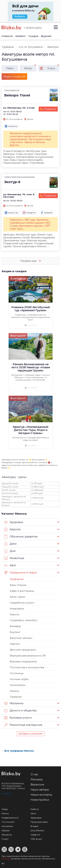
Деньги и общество (20, 711)
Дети (10, 544)
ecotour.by (11, 213)
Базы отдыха (18, 585)
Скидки (33, 36)
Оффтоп (35, 835)
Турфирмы (8, 47)
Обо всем (36, 839)
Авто (10, 565)
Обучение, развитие (21, 537)
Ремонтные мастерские (23, 725)
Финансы (7, 835)
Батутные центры (21, 638)
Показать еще (31, 261)
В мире (34, 826)
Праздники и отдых (20, 573)
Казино (14, 691)
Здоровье (14, 522)
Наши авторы (40, 790)
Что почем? (8, 822)
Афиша (6, 830)
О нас (34, 774)
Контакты (6, 793)
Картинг (15, 644)
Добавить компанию (31, 734)
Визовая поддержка (23, 661)
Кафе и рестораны (22, 591)
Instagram (29, 213)
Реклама (37, 779)
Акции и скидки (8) (14, 77)
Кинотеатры (18, 685)
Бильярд (15, 626)
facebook (47, 213)
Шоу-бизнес (37, 830)
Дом (10, 551)
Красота (12, 529)
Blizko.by (6, 859)
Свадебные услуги (22, 603)
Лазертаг (16, 697)
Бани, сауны (17, 597)
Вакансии (37, 785)
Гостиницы (17, 673)
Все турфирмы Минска (18, 751)
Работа (35, 809)
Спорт (5, 839)
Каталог (21, 36)
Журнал (46, 36)
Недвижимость (10, 818)
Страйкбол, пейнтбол (24, 620)
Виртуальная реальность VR (28, 656)
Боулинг (15, 632)
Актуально (7, 826)
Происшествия (39, 822)
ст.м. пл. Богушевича (31, 47)
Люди (5, 809)
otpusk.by (11, 126)
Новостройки (40, 800)
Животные (14, 558)
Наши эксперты (41, 795)
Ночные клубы (19, 679)
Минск (5, 813)
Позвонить (50, 109)
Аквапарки (17, 608)
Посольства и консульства (27, 667)
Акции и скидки (14, 271)
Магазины (14, 703)
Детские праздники (23, 650)
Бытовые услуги (18, 718)
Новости (7, 36)
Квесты (15, 614)
